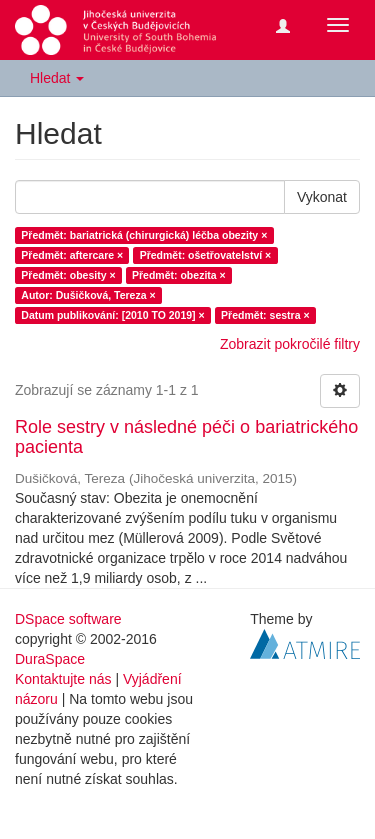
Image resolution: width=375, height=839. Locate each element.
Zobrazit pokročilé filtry (290, 344)
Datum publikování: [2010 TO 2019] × (112, 315)
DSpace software (68, 619)
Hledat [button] (57, 78)
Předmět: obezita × (179, 275)
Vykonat (322, 197)
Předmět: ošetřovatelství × (206, 255)
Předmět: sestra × (265, 315)
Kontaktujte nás (63, 679)
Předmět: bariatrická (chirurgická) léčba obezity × (144, 235)
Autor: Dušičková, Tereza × (88, 295)
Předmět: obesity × (68, 275)
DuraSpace (50, 659)
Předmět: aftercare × (72, 255)
